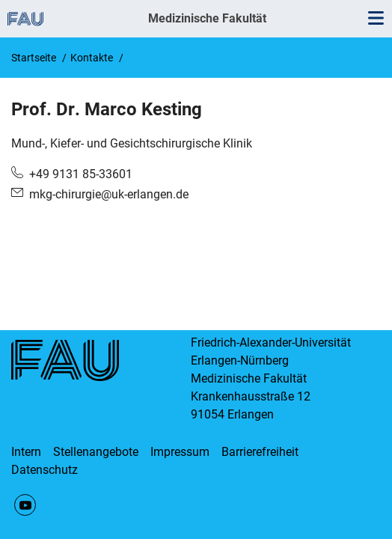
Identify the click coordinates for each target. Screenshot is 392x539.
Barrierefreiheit (260, 452)
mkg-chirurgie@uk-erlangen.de (109, 194)
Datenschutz (45, 470)
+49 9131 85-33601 (81, 174)
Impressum (180, 452)
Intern (26, 452)
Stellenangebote (96, 452)
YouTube (25, 505)
